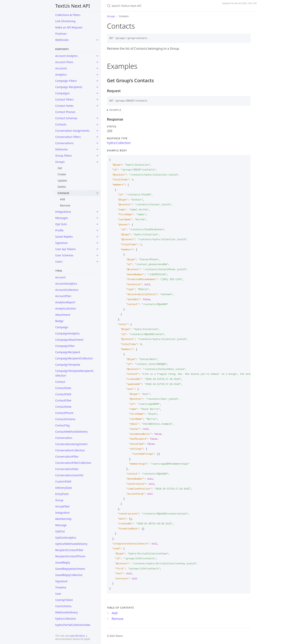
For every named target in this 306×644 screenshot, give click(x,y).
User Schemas (64, 255)
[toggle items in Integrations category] (97, 212)
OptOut (60, 531)
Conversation (64, 438)
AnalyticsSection (66, 308)
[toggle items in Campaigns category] (97, 93)
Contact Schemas (66, 118)
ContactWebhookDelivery (71, 432)
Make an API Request (69, 27)
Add (62, 199)
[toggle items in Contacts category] (97, 124)
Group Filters (64, 156)
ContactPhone (64, 413)
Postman (61, 34)
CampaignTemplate (68, 365)
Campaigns (62, 93)
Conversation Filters (68, 137)
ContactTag (62, 425)
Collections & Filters (68, 15)
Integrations (63, 212)
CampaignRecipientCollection (74, 358)
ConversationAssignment (71, 444)
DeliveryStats (64, 488)
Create (62, 174)
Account (60, 277)
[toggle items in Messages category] (97, 218)
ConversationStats (67, 469)
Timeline (61, 587)
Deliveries (61, 149)
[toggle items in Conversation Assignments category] (97, 131)
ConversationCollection (70, 450)
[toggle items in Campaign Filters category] (97, 81)
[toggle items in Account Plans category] (97, 62)
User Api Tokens (65, 249)
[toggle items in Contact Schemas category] (97, 118)
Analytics (61, 75)
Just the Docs (78, 636)
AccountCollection (67, 290)
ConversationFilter (67, 457)
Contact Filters (64, 99)
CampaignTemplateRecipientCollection (75, 373)
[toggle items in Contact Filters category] (97, 100)
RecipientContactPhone (70, 556)
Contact (60, 382)
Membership (63, 519)
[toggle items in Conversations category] (97, 143)
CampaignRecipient (68, 352)
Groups (60, 162)
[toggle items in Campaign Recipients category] (97, 87)
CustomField (63, 481)
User (58, 594)
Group (59, 500)
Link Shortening (65, 21)
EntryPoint (62, 494)
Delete (62, 187)
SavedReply (63, 562)
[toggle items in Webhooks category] (97, 40)
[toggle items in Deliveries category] (97, 149)
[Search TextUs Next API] (153, 6)
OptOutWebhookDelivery (71, 544)
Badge (59, 321)
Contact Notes (64, 106)
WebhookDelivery (67, 612)
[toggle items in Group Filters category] (97, 156)
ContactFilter (63, 400)
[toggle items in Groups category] (97, 162)
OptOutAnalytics (66, 538)
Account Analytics (66, 56)
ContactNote (63, 407)
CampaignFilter (65, 346)
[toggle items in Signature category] (97, 243)
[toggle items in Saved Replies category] (97, 237)
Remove (65, 205)
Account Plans (64, 62)
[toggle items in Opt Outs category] (97, 224)
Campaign (62, 327)
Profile (59, 230)
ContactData (63, 388)
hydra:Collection (66, 619)
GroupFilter (63, 506)
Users (59, 262)
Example (115, 110)
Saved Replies (64, 237)
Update (62, 180)
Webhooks (62, 40)
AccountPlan (63, 296)
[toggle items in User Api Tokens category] (97, 249)
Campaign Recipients (69, 87)
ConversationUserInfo (69, 475)
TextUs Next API (73, 6)
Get (60, 168)
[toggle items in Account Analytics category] (97, 56)
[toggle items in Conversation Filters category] (97, 137)
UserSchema (63, 606)
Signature (61, 243)
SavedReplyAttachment (70, 569)
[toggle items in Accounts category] (97, 68)
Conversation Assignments (72, 131)
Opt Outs (61, 224)
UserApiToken (64, 600)
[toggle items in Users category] (97, 262)
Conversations (64, 143)
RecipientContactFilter (69, 550)
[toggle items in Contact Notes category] (97, 106)
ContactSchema (65, 419)
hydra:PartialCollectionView (73, 625)
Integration (62, 513)
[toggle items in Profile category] (97, 230)
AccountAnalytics (66, 284)
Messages (62, 218)
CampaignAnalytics (67, 333)
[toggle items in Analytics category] (97, 75)
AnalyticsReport (65, 302)
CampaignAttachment (69, 340)
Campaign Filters (66, 81)
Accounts (61, 68)
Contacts (61, 124)
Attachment (63, 315)
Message (61, 525)
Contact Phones (65, 112)
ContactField (63, 394)
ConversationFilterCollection (73, 463)
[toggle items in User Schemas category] (97, 255)
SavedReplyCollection (69, 575)
